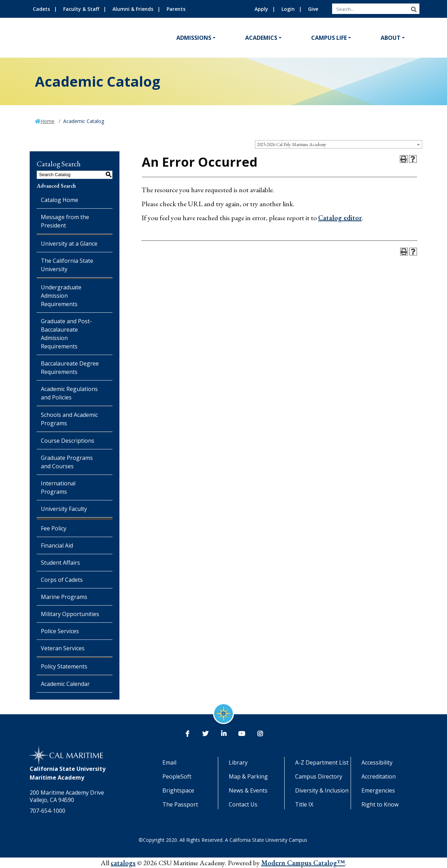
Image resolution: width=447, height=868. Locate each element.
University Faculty (64, 509)
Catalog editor (340, 218)
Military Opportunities (70, 614)
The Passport (180, 804)
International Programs (58, 487)
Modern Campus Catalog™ (303, 863)
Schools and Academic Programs (69, 419)
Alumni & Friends (133, 9)
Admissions (194, 38)
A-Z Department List (322, 762)
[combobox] (339, 144)
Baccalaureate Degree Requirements (70, 368)
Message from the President (65, 221)
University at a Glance (69, 244)
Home (47, 121)
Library (238, 762)
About (391, 38)
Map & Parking (248, 776)
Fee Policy (54, 528)
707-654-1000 (47, 811)
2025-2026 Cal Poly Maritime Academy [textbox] (292, 144)
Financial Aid (57, 545)
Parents (176, 9)
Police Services (60, 631)
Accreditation (379, 776)
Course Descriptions (68, 441)
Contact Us (243, 804)
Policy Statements (64, 666)
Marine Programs (64, 597)
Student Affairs (60, 563)
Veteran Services (63, 648)
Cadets (41, 9)
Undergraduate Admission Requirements (61, 296)
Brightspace (178, 790)
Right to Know (380, 804)
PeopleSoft (177, 776)
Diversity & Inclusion (322, 790)
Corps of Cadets (62, 580)
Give (313, 9)
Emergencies (378, 790)
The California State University (67, 265)
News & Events (248, 790)
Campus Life (329, 38)
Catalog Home (60, 200)
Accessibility (377, 762)
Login (288, 9)
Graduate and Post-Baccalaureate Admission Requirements (66, 334)
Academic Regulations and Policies (69, 393)
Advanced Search (56, 186)
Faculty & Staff (81, 9)
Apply (261, 9)
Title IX (304, 804)
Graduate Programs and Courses (67, 462)
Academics (261, 38)
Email (169, 762)
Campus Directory (319, 776)
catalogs (123, 863)
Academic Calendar (65, 684)
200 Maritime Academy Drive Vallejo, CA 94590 (67, 796)
